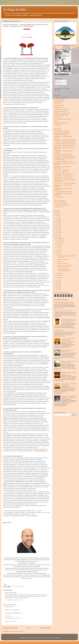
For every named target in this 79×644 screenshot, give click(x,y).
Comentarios (59, 84)
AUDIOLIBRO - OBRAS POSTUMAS (63, 178)
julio (59, 247)
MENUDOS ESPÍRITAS (60, 115)
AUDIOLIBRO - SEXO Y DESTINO (63, 154)
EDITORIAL (57, 107)
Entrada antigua (45, 628)
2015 (57, 230)
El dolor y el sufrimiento (63, 259)
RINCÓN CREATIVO (59, 123)
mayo (59, 252)
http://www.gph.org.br (41, 451)
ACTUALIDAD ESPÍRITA (60, 97)
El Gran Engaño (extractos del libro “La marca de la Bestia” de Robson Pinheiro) (69, 321)
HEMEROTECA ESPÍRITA (61, 113)
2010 (57, 283)
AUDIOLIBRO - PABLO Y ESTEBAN (63, 174)
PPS (55, 121)
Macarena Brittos (9, 593)
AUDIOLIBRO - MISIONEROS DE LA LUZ (65, 156)
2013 (57, 235)
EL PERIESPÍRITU (59, 331)
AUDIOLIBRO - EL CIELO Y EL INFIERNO (65, 183)
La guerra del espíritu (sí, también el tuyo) (67, 351)
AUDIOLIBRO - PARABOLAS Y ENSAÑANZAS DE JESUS (62, 134)
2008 (57, 287)
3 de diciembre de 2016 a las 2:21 (13, 618)
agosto (59, 245)
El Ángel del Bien (15, 10)
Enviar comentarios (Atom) (17, 631)
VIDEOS (56, 125)
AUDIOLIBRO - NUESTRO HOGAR (63, 192)
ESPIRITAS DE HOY (59, 111)
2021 (57, 217)
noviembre (60, 241)
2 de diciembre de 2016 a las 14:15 (14, 600)
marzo (59, 273)
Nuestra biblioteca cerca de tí (62, 119)
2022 (57, 215)
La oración (60, 261)
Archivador (57, 92)
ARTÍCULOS (21, 586)
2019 (57, 222)
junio (59, 250)
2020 (57, 220)
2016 (57, 228)
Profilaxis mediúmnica (63, 264)
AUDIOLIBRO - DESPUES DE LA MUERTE (65, 140)
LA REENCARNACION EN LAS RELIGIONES (68, 340)
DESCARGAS (58, 105)
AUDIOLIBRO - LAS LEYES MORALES (64, 146)
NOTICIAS (57, 117)
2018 (57, 224)
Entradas (58, 81)
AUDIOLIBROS (58, 101)
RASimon (43, 638)
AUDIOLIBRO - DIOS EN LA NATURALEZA (65, 144)
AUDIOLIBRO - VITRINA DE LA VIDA (64, 161)
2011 (57, 280)
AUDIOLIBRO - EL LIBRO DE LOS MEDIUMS (68, 384)
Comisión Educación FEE (61, 203)
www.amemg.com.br (27, 578)
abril (59, 254)
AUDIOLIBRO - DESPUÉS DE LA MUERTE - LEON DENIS (69, 397)
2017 (57, 226)
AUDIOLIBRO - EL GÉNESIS (62, 170)
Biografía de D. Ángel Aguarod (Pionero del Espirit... (65, 266)
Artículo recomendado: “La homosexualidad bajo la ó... (64, 270)
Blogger (58, 638)
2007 (57, 289)
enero (59, 278)
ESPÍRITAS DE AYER (60, 109)
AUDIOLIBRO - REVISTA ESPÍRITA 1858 (65, 142)
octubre (59, 243)
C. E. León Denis (59, 207)
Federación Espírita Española (62, 205)
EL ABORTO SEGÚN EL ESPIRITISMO (64, 302)
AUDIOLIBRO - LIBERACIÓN (62, 172)
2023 (57, 213)
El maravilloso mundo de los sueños (63, 311)
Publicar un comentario (11, 621)
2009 (57, 285)
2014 (57, 233)
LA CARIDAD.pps (59, 197)
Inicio (29, 628)
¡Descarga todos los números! (62, 131)
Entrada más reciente (10, 628)
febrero (59, 275)
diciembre (60, 239)
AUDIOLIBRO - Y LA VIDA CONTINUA (64, 176)
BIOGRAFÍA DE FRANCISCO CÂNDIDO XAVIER (68, 362)
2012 (57, 237)
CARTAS (57, 103)
